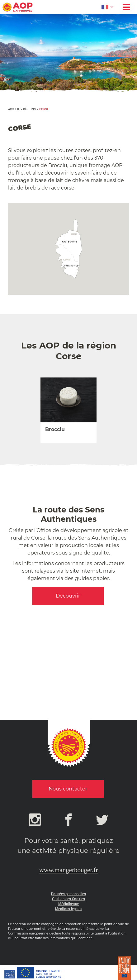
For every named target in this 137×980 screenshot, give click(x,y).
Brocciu (55, 429)
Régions (29, 109)
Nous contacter (68, 789)
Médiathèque (68, 904)
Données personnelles (68, 894)
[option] (68, 410)
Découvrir (68, 596)
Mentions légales (69, 909)
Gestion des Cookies (68, 899)
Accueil (14, 109)
